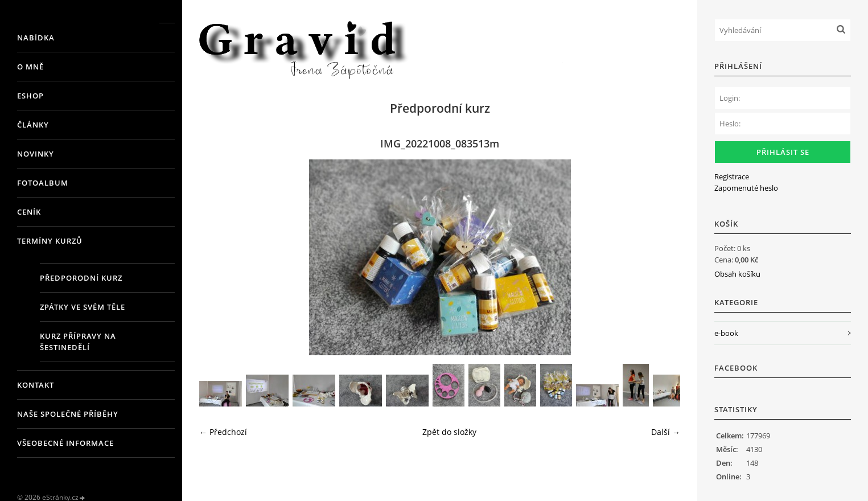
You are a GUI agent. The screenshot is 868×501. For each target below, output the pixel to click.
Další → (666, 432)
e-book (726, 333)
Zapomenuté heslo (746, 188)
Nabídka (36, 38)
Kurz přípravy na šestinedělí (78, 342)
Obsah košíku (737, 274)
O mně (30, 67)
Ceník (29, 212)
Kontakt (36, 385)
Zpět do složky (449, 432)
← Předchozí (223, 432)
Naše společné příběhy (68, 414)
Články (33, 125)
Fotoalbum (43, 183)
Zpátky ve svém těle (83, 307)
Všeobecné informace (65, 443)
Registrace (732, 176)
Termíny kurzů (50, 241)
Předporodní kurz (81, 278)
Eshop (30, 96)
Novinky (36, 154)
